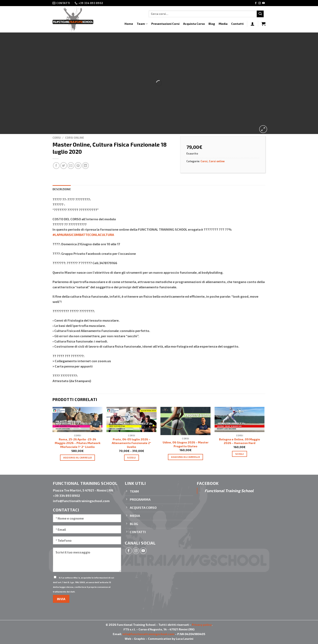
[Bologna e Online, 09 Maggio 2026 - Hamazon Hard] (240, 419)
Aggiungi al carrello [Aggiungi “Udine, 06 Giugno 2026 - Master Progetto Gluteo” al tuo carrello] (185, 457)
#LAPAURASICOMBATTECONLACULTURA (83, 235)
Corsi (57, 138)
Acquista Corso (194, 24)
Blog (212, 24)
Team (142, 24)
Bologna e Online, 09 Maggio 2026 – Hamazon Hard (240, 441)
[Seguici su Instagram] (260, 3)
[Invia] (260, 14)
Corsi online (75, 138)
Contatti (237, 24)
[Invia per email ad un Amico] (71, 166)
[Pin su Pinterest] (78, 166)
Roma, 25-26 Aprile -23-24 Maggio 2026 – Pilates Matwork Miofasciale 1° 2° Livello (78, 443)
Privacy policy (202, 625)
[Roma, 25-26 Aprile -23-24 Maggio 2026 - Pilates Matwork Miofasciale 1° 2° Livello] (78, 419)
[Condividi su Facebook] (56, 166)
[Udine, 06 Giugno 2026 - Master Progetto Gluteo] (185, 421)
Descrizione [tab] (62, 189)
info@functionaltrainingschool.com (148, 634)
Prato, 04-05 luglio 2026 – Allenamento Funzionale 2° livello (131, 443)
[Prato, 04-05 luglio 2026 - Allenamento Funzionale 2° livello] (132, 419)
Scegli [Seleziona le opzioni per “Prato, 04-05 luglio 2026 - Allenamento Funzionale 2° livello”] (131, 457)
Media (223, 24)
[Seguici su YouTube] (263, 3)
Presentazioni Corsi (165, 24)
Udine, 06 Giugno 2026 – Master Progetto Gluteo (186, 444)
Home (129, 24)
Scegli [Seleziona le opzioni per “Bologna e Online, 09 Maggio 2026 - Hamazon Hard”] (240, 454)
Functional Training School (229, 491)
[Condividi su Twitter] (64, 166)
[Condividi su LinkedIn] (85, 166)
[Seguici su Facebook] (256, 3)
